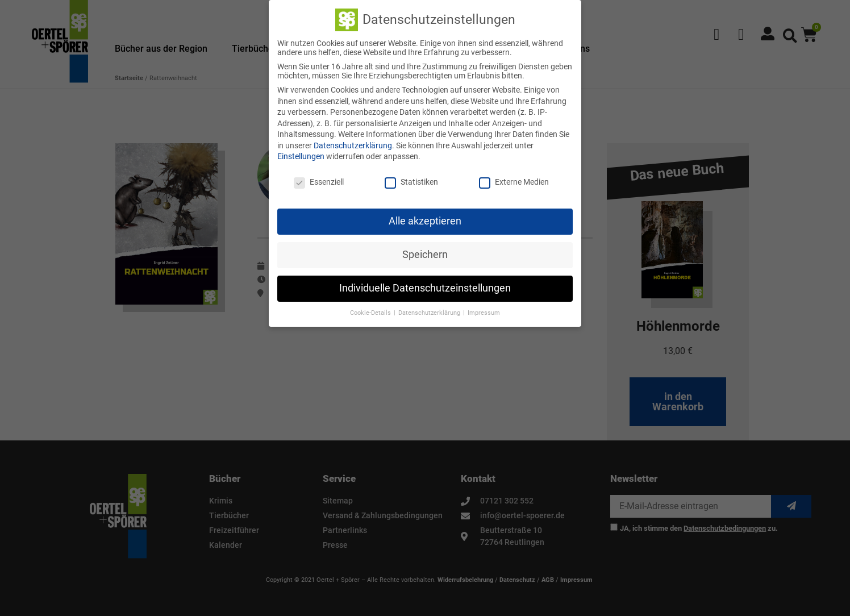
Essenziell (319, 182)
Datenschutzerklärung (353, 145)
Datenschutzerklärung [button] (430, 313)
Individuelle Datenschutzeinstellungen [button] (425, 288)
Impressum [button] (484, 313)
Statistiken (411, 182)
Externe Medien (514, 182)
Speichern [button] (425, 255)
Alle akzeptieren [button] (425, 221)
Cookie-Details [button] (371, 313)
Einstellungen (301, 156)
